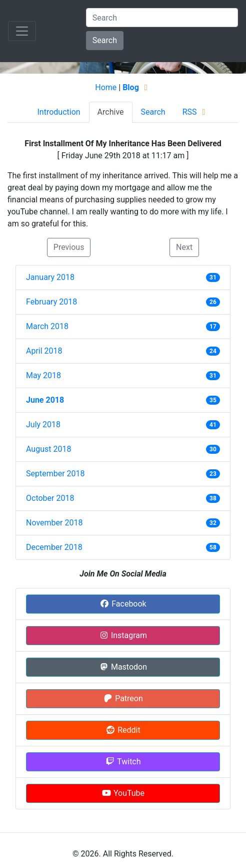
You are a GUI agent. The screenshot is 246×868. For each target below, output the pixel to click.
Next (184, 247)
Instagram (123, 635)
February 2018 (51, 302)
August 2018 (48, 449)
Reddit (123, 730)
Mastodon (123, 667)
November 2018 (54, 523)
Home (106, 87)
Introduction (58, 112)
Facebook (123, 604)
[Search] (162, 18)
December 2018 (54, 547)
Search (105, 40)
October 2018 (50, 498)
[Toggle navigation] (22, 31)
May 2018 (43, 375)
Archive (111, 112)
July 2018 (43, 424)
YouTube (123, 793)
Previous (69, 247)
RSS (196, 112)
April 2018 (44, 351)
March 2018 (47, 326)
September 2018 (55, 474)
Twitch (123, 762)
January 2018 (50, 277)
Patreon (123, 698)
